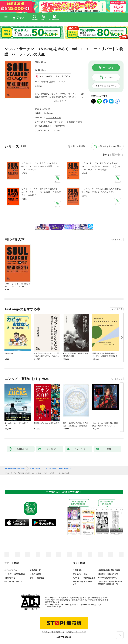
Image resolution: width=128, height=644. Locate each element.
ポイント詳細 (62, 76)
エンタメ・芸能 (53, 117)
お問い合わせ (10, 578)
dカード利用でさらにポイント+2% (49, 82)
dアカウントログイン (13, 582)
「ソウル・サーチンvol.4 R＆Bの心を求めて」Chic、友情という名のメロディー (101, 191)
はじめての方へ (11, 570)
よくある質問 (35, 574)
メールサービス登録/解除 (15, 574)
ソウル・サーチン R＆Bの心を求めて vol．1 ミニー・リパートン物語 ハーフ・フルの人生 (41, 166)
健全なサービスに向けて (108, 574)
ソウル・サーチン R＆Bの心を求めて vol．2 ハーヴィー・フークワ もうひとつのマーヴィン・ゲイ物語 (101, 166)
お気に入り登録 (78, 146)
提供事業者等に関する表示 (109, 570)
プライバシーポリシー (82, 574)
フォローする (45, 62)
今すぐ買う (108, 68)
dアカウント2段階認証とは (84, 578)
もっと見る (116, 240)
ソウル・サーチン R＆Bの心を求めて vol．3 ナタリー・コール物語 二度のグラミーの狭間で (41, 192)
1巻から (105, 155)
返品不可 (38, 86)
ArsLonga (48, 113)
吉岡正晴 (39, 62)
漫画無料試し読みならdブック (15, 469)
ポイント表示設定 (37, 578)
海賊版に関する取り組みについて (85, 583)
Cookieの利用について (108, 578)
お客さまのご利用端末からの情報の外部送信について (110, 583)
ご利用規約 (77, 570)
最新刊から (118, 155)
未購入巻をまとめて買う (110, 146)
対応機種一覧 (35, 570)
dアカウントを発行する (53, 632)
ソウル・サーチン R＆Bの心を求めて (64, 122)
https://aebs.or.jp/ (54, 607)
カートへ (108, 77)
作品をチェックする (108, 86)
